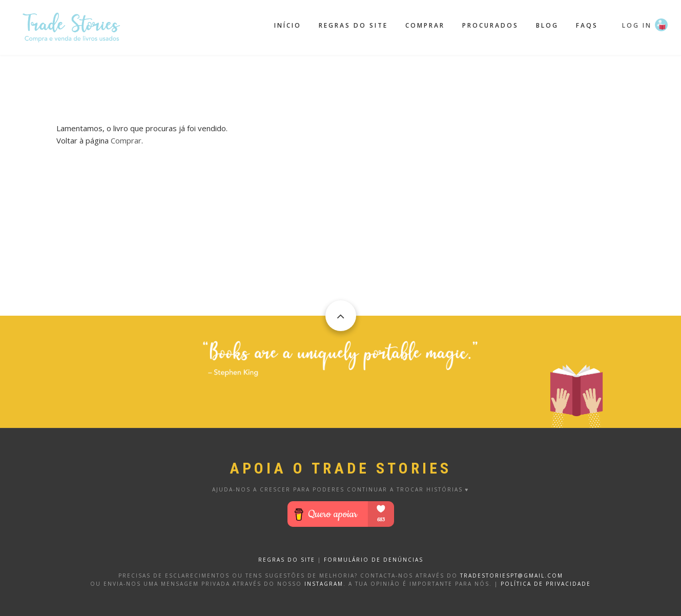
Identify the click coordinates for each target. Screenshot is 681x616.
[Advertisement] (341, 80)
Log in (637, 25)
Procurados (490, 25)
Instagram (324, 584)
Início (288, 25)
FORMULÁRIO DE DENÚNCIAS (374, 560)
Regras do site (353, 25)
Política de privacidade (546, 584)
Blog (547, 25)
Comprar (425, 25)
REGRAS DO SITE (287, 560)
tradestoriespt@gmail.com (512, 576)
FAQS (587, 25)
